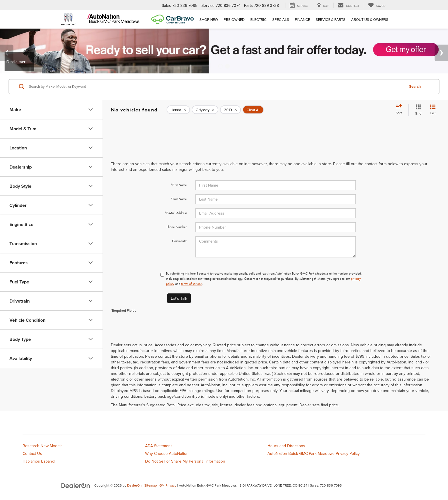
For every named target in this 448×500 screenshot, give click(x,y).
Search (415, 86)
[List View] (433, 110)
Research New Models (43, 446)
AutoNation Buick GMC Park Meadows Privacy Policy (314, 453)
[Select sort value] (401, 110)
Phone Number (177, 227)
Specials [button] (281, 19)
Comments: (179, 241)
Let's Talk (179, 298)
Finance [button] (302, 19)
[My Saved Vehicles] (377, 5)
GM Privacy (168, 485)
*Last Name (179, 199)
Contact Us (32, 453)
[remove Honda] (178, 110)
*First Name (179, 185)
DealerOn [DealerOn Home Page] (134, 485)
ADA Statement (158, 446)
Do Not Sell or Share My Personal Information (185, 461)
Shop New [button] (209, 19)
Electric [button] (258, 19)
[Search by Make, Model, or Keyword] (216, 87)
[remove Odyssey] (205, 110)
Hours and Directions (286, 446)
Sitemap (151, 485)
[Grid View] (417, 110)
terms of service (192, 284)
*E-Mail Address (176, 213)
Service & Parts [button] (331, 19)
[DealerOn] (76, 485)
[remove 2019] (230, 110)
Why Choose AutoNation (167, 453)
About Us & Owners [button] (370, 19)
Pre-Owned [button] (234, 19)
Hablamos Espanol (39, 461)
